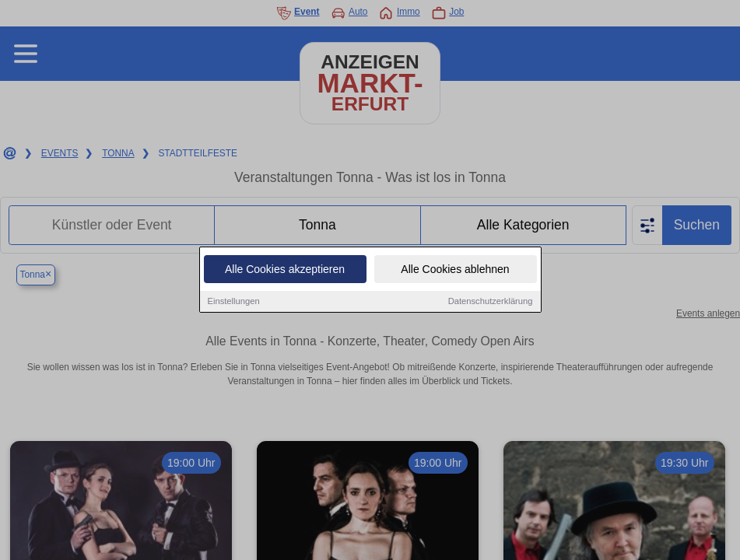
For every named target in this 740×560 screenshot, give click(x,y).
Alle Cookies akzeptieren (285, 269)
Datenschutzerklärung (491, 301)
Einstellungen (234, 301)
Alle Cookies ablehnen (455, 269)
